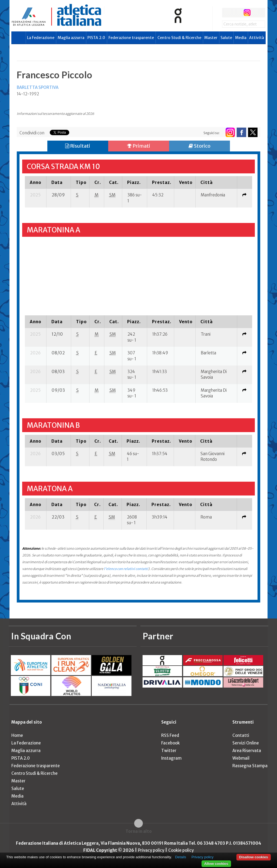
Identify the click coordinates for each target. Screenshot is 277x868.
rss (257, 13)
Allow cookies (216, 864)
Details (181, 857)
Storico (199, 146)
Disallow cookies (254, 857)
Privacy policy (151, 850)
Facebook (170, 743)
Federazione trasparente (131, 38)
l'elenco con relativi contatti (126, 569)
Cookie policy (181, 850)
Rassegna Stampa (250, 766)
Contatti (241, 735)
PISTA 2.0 (96, 38)
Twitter (169, 751)
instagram (247, 13)
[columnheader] (36, 182)
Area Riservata (247, 751)
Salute (226, 38)
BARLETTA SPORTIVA (38, 87)
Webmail (241, 758)
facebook (227, 13)
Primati (139, 146)
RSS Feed (170, 735)
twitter (237, 13)
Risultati (78, 146)
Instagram (171, 758)
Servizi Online (246, 743)
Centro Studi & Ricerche (179, 38)
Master (211, 38)
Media (241, 38)
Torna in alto (139, 831)
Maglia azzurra (71, 38)
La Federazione (41, 38)
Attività (257, 38)
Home (17, 735)
